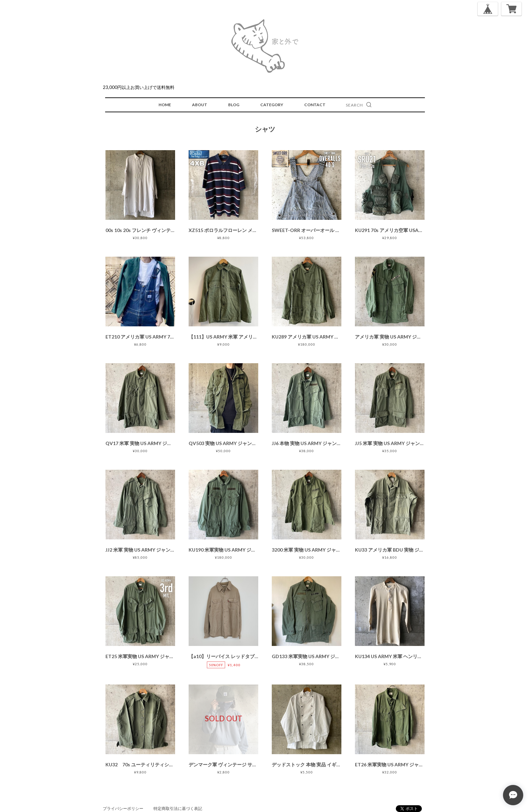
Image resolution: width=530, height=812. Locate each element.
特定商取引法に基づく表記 (178, 808)
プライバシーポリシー (123, 808)
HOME (165, 105)
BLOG (234, 105)
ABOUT (200, 105)
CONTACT (315, 105)
